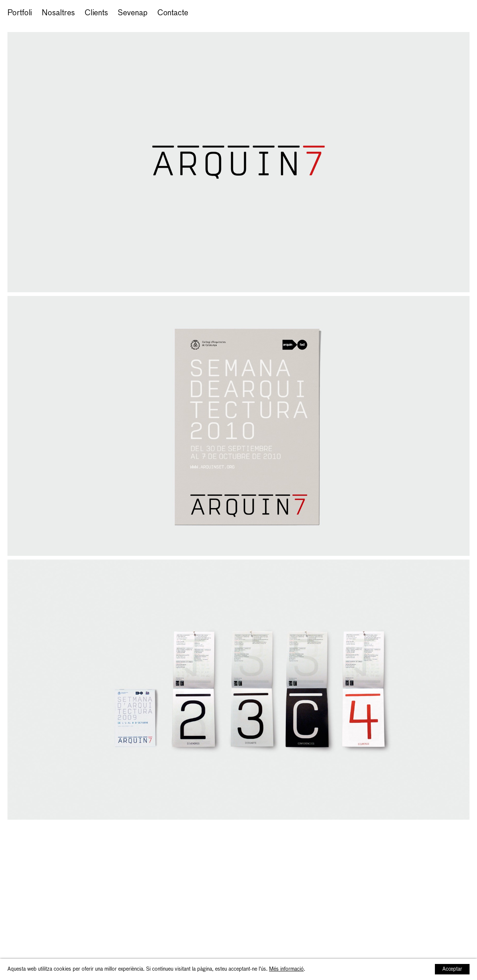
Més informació (286, 969)
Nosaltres (58, 13)
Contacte (173, 13)
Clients (96, 13)
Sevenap (132, 13)
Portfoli (20, 13)
